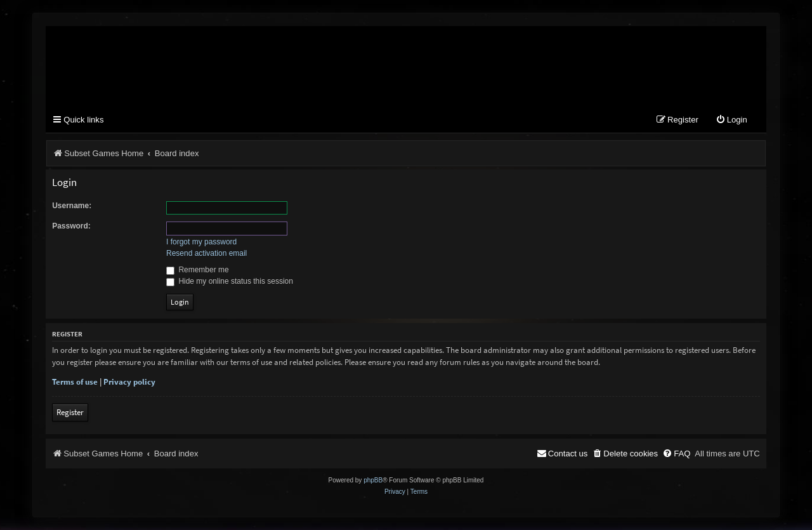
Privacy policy (129, 382)
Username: (72, 206)
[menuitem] (731, 120)
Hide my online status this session (230, 281)
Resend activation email (206, 253)
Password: (71, 226)
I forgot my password (201, 242)
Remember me (198, 270)
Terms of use (75, 382)
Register (70, 412)
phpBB (373, 480)
